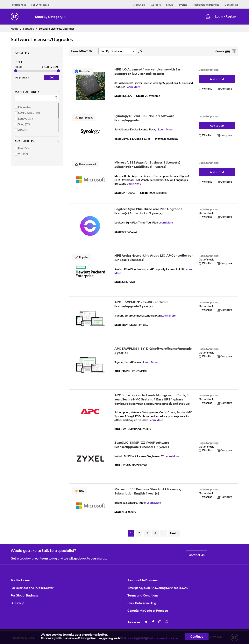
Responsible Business (206, 5)
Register (231, 16)
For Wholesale (40, 5)
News (170, 5)
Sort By (105, 51)
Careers (156, 5)
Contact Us (231, 5)
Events (183, 5)
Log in (219, 16)
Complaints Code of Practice (148, 611)
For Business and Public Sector (32, 588)
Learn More (133, 87)
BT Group (18, 603)
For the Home (20, 580)
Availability (24, 141)
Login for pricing (209, 70)
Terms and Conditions (143, 595)
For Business (18, 5)
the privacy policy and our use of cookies (150, 638)
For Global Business (24, 595)
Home (15, 29)
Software (29, 29)
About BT (139, 5)
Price (19, 62)
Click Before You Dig (142, 603)
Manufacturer (27, 92)
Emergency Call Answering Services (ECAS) (158, 588)
